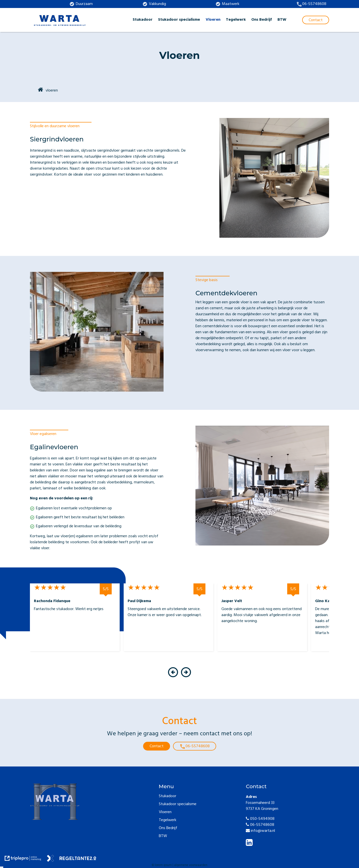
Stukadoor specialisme (179, 20)
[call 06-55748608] (311, 4)
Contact (157, 747)
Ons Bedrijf (262, 20)
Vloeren (213, 20)
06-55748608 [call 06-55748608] (195, 747)
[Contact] (316, 20)
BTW (282, 20)
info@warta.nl (260, 831)
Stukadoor (143, 20)
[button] (173, 677)
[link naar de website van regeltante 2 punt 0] (72, 859)
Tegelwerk (236, 20)
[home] (41, 90)
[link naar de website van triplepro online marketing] (23, 859)
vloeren (52, 91)
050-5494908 (260, 819)
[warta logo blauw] (60, 20)
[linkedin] (250, 844)
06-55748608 (260, 825)
